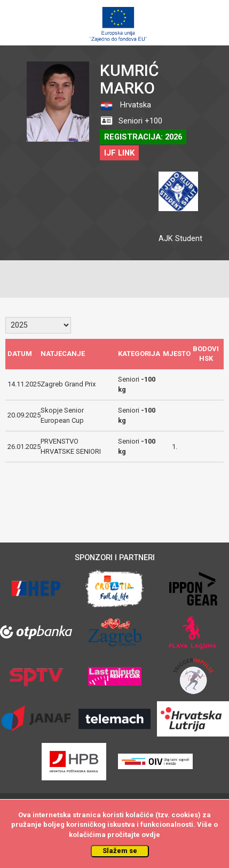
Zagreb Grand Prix (68, 384)
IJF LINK (119, 153)
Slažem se (120, 851)
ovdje (151, 835)
